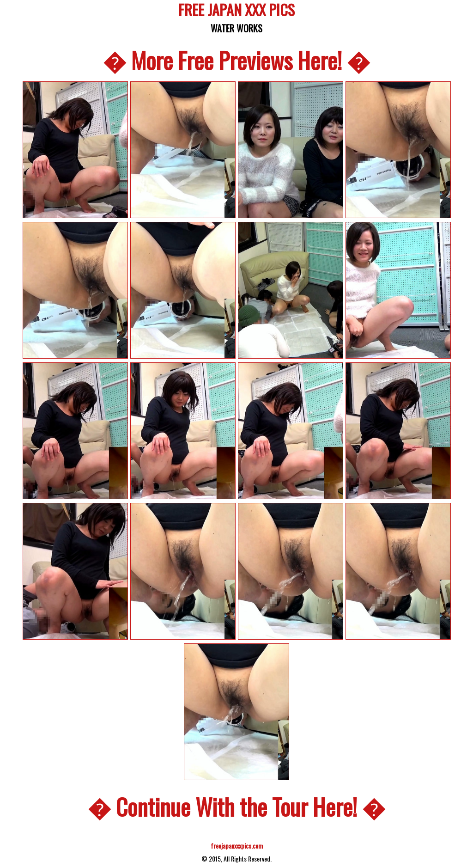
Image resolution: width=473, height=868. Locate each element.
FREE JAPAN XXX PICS (236, 11)
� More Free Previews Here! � (236, 60)
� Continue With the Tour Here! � (236, 806)
